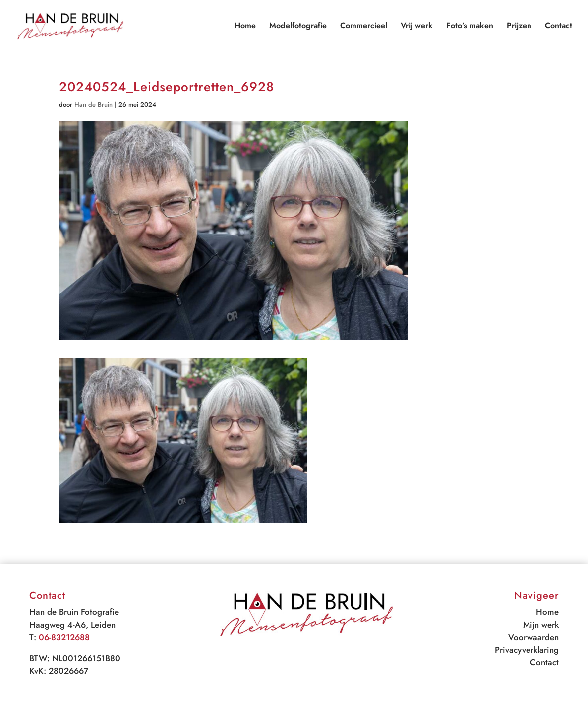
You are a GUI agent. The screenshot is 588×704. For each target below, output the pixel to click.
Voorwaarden (533, 637)
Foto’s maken (470, 27)
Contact (559, 27)
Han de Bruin (93, 104)
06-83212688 (64, 637)
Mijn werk (541, 625)
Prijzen (519, 27)
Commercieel (364, 27)
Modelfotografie (298, 27)
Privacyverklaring (527, 650)
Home (245, 27)
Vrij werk (417, 27)
